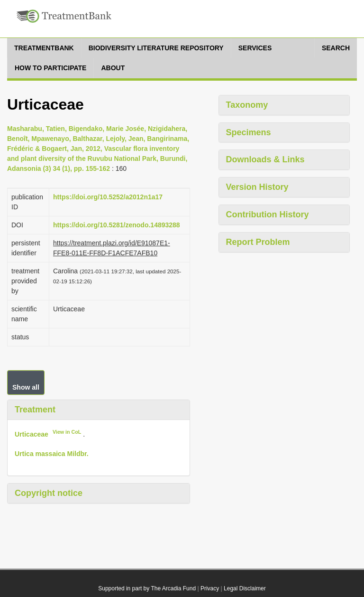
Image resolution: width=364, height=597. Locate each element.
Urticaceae (32, 434)
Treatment (35, 410)
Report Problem (258, 242)
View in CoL (67, 432)
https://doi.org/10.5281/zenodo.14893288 (117, 225)
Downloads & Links (265, 159)
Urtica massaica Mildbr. (52, 454)
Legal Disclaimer (245, 588)
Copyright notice (49, 493)
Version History (257, 187)
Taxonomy (247, 105)
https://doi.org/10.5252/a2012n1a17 (108, 197)
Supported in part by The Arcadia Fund (147, 588)
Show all (26, 387)
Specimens (249, 132)
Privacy (210, 588)
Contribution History (268, 215)
